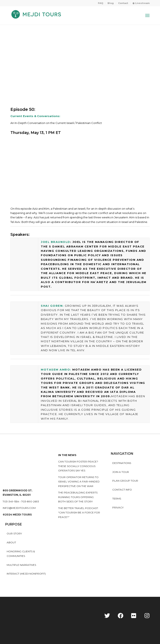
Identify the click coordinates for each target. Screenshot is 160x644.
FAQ (101, 3)
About (11, 542)
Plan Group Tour (125, 481)
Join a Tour (121, 472)
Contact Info (122, 490)
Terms (117, 499)
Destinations (122, 463)
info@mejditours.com (19, 508)
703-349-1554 (11, 501)
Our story (14, 533)
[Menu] (147, 15)
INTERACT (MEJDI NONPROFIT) (26, 574)
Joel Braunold (56, 242)
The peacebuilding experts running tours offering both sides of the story (78, 497)
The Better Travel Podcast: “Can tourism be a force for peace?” (79, 513)
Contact (123, 3)
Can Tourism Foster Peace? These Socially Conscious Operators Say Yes (78, 466)
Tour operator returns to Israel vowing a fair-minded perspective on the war (79, 482)
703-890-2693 (30, 501)
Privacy (118, 507)
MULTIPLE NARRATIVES (21, 565)
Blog (111, 3)
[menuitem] (101, 3)
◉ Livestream (141, 3)
